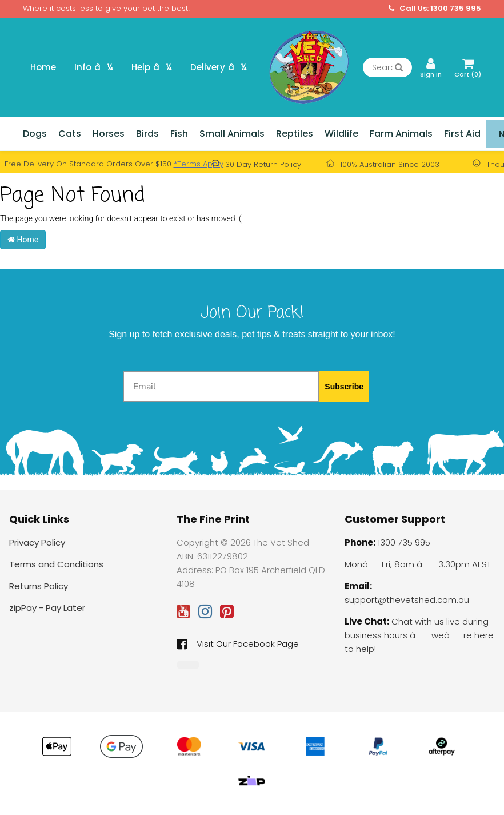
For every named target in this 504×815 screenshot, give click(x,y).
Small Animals (232, 134)
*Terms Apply (199, 164)
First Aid (462, 134)
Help (152, 67)
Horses (109, 134)
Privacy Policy (37, 542)
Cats (70, 134)
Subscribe (344, 387)
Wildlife (341, 134)
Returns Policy (39, 586)
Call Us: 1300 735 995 (435, 9)
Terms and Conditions (56, 564)
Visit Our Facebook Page (238, 644)
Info (94, 67)
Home (43, 67)
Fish (179, 134)
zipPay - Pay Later (47, 608)
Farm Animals (401, 134)
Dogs (35, 134)
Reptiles (295, 134)
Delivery (219, 67)
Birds (147, 134)
